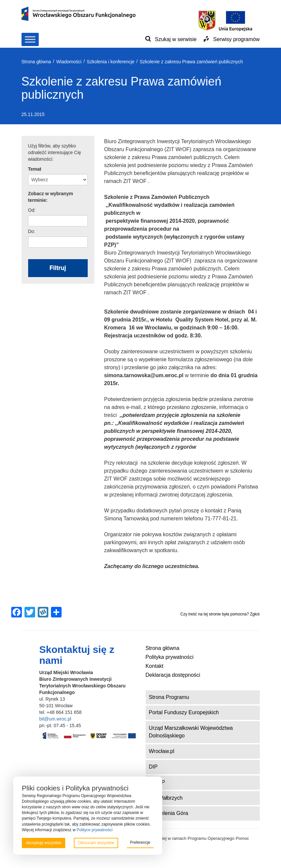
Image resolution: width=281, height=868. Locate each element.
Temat (35, 169)
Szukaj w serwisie (176, 39)
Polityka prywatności (170, 657)
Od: (32, 210)
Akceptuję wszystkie (44, 843)
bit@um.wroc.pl (55, 719)
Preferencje (140, 842)
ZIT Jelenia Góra (169, 813)
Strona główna (163, 648)
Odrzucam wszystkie (96, 843)
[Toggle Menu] (30, 39)
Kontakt (155, 666)
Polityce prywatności (94, 830)
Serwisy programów (236, 39)
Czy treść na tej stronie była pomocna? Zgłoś (220, 614)
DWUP (157, 782)
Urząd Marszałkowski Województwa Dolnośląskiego (191, 732)
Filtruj (58, 268)
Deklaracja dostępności (173, 675)
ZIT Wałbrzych (166, 798)
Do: (32, 231)
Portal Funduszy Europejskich (184, 712)
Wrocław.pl (162, 751)
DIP (153, 767)
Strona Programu (169, 697)
